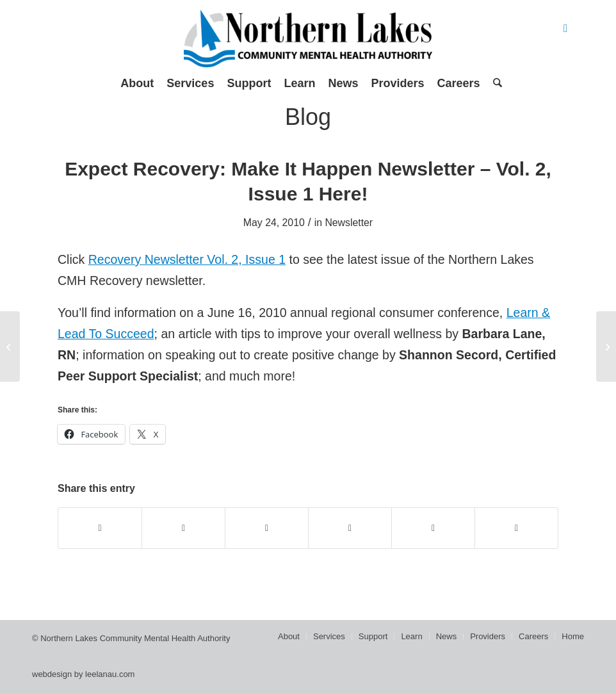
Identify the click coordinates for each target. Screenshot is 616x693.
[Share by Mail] (516, 528)
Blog (308, 117)
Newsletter (349, 223)
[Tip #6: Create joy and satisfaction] (606, 346)
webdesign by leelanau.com (83, 674)
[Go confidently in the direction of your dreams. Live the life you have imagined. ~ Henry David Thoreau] (10, 346)
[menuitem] (137, 83)
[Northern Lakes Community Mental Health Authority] (308, 38)
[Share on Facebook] (100, 528)
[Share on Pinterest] (350, 528)
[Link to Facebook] (565, 29)
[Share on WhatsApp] (267, 528)
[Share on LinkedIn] (433, 528)
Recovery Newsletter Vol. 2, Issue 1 (187, 259)
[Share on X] (183, 528)
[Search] (494, 83)
